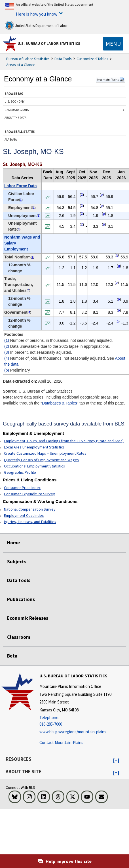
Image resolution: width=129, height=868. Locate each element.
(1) (7, 340)
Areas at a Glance (21, 65)
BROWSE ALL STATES (20, 132)
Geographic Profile (20, 472)
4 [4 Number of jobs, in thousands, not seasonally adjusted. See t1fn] (33, 257)
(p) (7, 370)
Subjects (17, 562)
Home (13, 543)
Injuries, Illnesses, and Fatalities (30, 522)
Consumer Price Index (22, 488)
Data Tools (63, 59)
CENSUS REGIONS (17, 110)
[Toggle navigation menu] (113, 44)
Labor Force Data (20, 186)
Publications (21, 599)
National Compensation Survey (30, 509)
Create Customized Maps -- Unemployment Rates (45, 453)
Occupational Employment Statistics (34, 466)
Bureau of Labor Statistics (28, 59)
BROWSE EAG (14, 94)
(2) (7, 346)
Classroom (19, 637)
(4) (7, 358)
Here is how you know (37, 14)
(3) (7, 352)
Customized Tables (92, 59)
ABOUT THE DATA (15, 118)
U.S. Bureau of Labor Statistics (49, 43)
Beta (12, 656)
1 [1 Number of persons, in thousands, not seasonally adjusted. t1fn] (21, 200)
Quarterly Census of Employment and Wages (41, 460)
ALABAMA (11, 140)
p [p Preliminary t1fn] (102, 195)
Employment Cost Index (24, 515)
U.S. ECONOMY (14, 102)
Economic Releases (28, 618)
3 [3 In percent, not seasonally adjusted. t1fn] (19, 229)
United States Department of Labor (36, 25)
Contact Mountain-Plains (61, 742)
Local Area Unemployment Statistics (34, 447)
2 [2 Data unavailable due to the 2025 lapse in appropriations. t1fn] (82, 195)
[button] (116, 760)
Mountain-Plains (111, 79)
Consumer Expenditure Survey (29, 494)
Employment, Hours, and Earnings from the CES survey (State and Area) (64, 441)
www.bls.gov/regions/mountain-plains (73, 732)
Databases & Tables (59, 403)
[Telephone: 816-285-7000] (75, 721)
